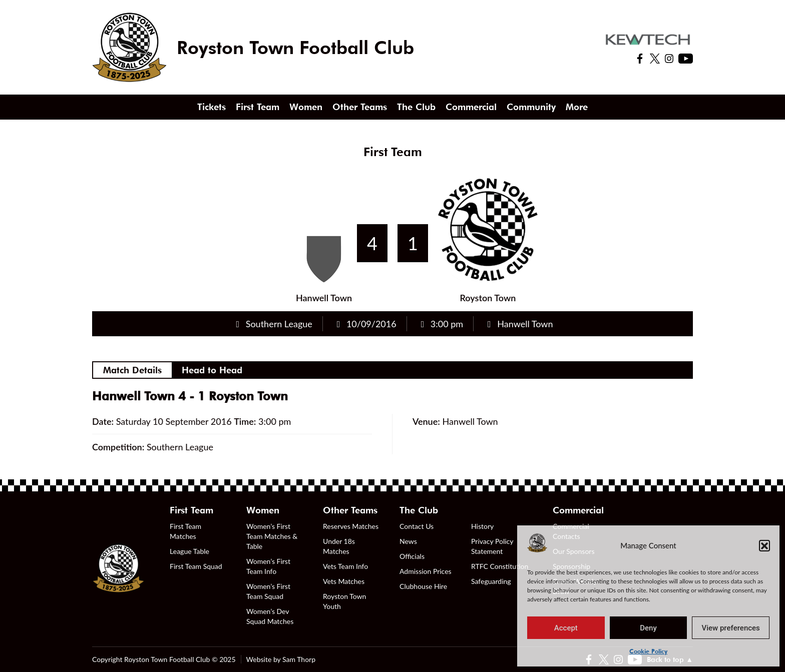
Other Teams (360, 107)
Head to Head (212, 370)
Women (306, 107)
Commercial (471, 107)
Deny (648, 628)
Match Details (132, 370)
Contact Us (417, 526)
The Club (416, 107)
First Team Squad (196, 566)
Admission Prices (426, 571)
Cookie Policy (648, 651)
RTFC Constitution (500, 566)
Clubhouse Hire (423, 586)
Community (531, 107)
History (482, 526)
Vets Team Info (345, 566)
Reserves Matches (351, 526)
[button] (764, 545)
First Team (258, 107)
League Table (189, 551)
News (408, 541)
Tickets (212, 107)
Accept (566, 628)
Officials (412, 556)
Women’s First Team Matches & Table (272, 536)
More (577, 107)
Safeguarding (491, 581)
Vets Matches (344, 581)
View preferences (731, 628)
